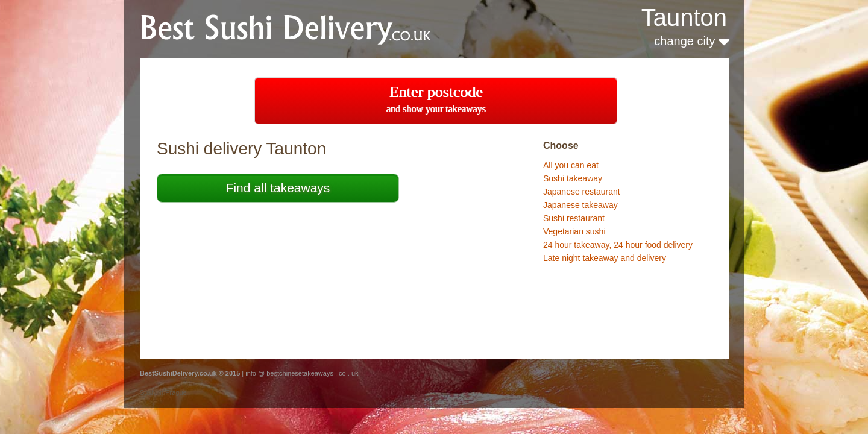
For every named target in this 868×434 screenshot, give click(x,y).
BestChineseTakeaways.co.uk (300, 28)
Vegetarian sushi (574, 231)
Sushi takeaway (573, 178)
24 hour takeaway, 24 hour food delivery (618, 245)
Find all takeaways (278, 188)
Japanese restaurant (582, 192)
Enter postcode (436, 99)
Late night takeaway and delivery (605, 258)
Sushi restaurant (574, 218)
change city (692, 41)
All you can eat (571, 165)
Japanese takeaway (580, 205)
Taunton (684, 17)
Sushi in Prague (163, 392)
